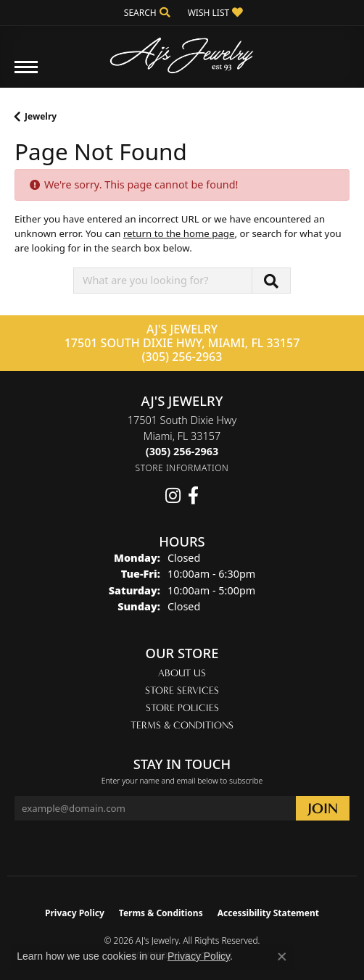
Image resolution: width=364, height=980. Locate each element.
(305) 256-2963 (182, 357)
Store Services (182, 690)
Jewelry (41, 116)
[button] (146, 13)
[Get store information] (182, 468)
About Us (182, 673)
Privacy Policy (75, 913)
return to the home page (179, 233)
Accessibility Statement (268, 913)
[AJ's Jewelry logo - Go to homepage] (182, 50)
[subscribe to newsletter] (323, 808)
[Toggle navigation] (26, 74)
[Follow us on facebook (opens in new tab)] (193, 496)
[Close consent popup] (282, 957)
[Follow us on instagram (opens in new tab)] (173, 496)
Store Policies (182, 708)
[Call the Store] (182, 451)
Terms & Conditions (182, 725)
